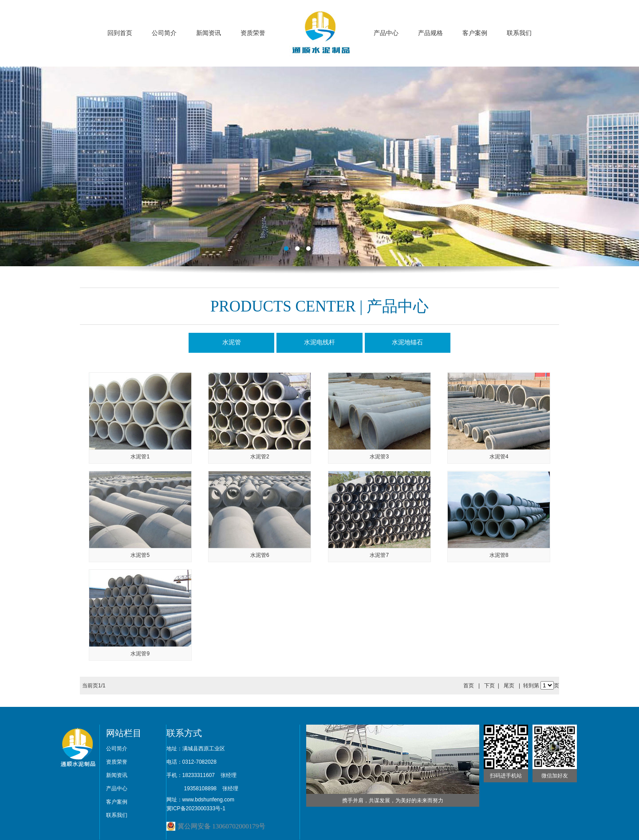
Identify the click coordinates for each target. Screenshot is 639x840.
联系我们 (519, 33)
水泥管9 (140, 654)
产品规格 (430, 33)
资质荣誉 (253, 33)
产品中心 (386, 33)
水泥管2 (260, 457)
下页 (489, 686)
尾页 (509, 686)
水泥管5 (140, 555)
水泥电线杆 (319, 342)
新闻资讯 (209, 33)
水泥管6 (260, 555)
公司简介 (164, 33)
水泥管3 (379, 457)
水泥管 (232, 342)
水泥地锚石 (407, 342)
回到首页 (120, 33)
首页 (469, 686)
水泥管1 (140, 457)
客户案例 (475, 33)
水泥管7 (379, 555)
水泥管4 (499, 457)
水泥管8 (499, 555)
